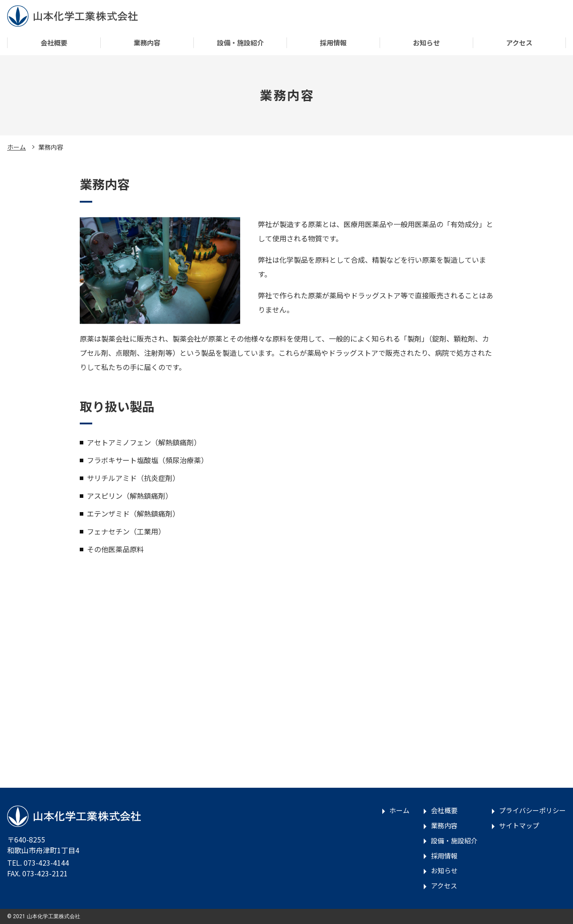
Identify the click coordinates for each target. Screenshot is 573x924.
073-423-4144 (46, 863)
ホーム (16, 147)
